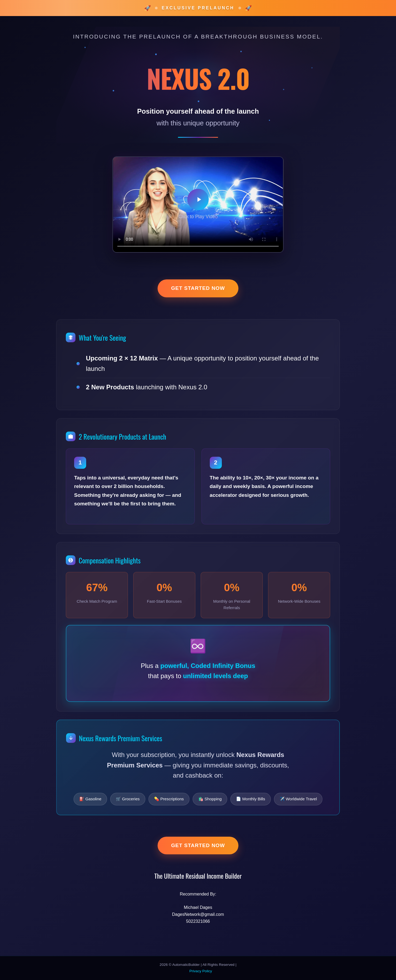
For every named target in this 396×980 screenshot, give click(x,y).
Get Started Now (198, 288)
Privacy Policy (201, 971)
